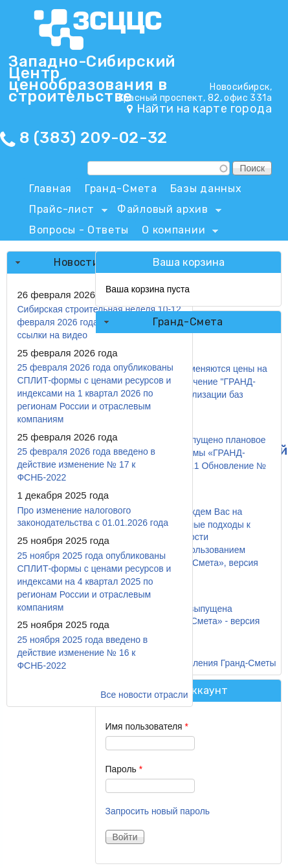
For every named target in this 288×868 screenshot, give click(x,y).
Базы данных (206, 189)
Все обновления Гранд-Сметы (213, 663)
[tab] (188, 322)
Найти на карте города (204, 109)
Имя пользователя (147, 726)
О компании (177, 232)
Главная (50, 189)
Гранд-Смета (121, 189)
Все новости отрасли (144, 695)
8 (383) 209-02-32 (94, 138)
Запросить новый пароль (158, 811)
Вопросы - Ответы (79, 230)
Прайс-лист (65, 212)
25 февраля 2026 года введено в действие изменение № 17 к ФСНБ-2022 (86, 464)
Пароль (124, 769)
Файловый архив (166, 212)
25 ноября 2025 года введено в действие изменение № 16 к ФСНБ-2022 (82, 653)
